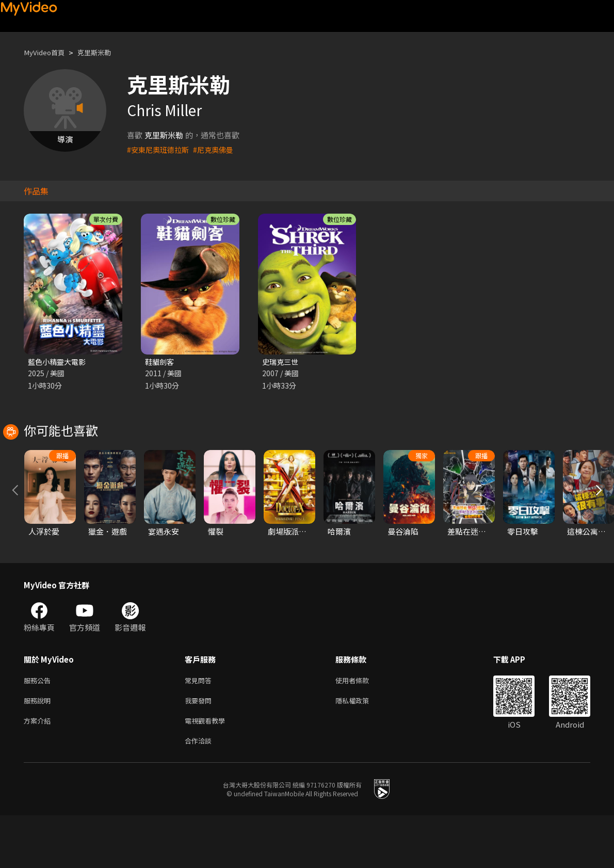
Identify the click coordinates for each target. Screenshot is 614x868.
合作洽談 (200, 792)
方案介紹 (39, 771)
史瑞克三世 (281, 362)
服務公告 (39, 727)
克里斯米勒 (103, 52)
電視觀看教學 (208, 771)
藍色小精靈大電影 (59, 362)
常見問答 (200, 727)
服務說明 (39, 749)
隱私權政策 (361, 749)
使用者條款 (361, 727)
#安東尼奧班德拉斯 (160, 149)
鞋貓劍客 (160, 362)
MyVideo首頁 (47, 52)
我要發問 (200, 749)
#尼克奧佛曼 (219, 149)
